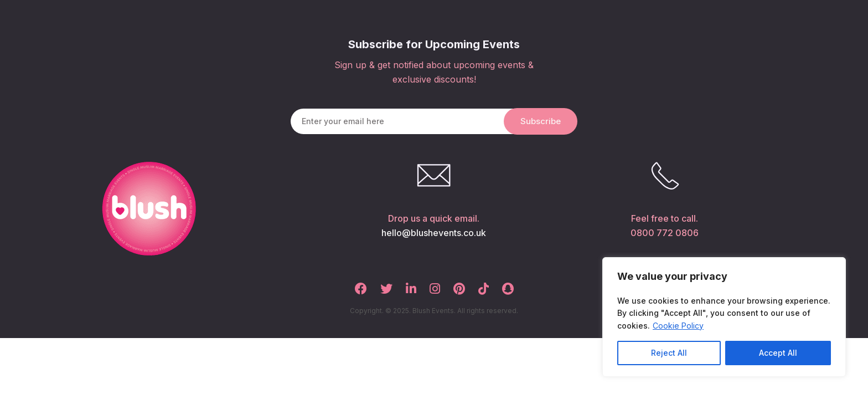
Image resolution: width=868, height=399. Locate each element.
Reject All (669, 353)
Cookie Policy (678, 326)
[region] (724, 317)
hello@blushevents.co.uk (434, 233)
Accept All (778, 353)
